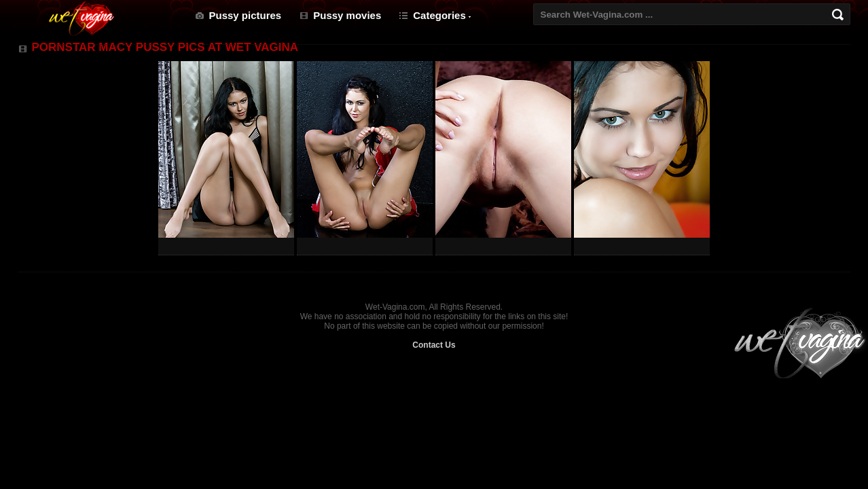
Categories (439, 15)
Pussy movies (347, 15)
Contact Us (434, 345)
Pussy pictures (246, 15)
